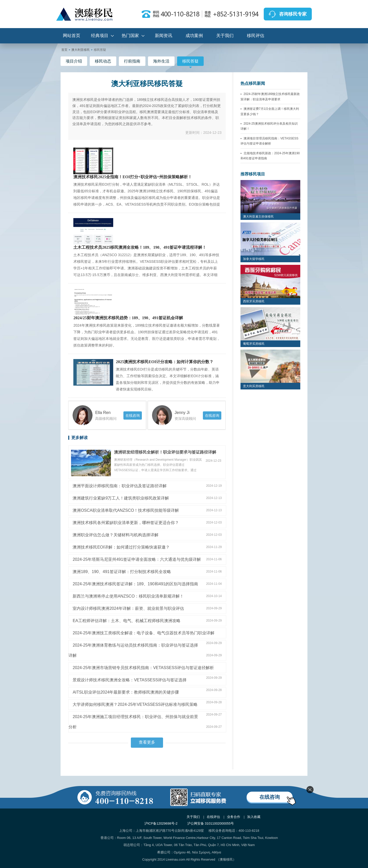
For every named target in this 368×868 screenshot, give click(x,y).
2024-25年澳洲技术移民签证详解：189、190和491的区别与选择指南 (135, 584)
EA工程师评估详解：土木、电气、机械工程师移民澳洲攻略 (126, 621)
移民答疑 (190, 62)
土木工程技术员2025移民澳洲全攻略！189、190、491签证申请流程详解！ (140, 247)
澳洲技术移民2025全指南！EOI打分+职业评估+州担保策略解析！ (133, 177)
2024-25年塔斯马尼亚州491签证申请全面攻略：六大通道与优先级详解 (137, 559)
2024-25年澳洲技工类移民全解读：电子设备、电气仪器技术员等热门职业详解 (143, 633)
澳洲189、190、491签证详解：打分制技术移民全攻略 (122, 572)
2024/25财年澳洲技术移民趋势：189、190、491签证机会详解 (128, 318)
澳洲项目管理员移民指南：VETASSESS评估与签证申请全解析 (269, 141)
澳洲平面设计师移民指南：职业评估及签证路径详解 (120, 486)
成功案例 (194, 36)
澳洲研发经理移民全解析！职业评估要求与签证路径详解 (165, 452)
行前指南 (132, 61)
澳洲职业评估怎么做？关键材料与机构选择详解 (116, 535)
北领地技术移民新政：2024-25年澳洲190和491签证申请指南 (270, 156)
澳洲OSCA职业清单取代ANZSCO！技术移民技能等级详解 (126, 510)
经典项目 (100, 36)
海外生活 (161, 61)
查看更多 (147, 742)
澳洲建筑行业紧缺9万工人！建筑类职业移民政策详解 (121, 498)
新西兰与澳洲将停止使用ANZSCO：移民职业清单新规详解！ (128, 596)
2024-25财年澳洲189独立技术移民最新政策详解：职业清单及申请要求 (270, 97)
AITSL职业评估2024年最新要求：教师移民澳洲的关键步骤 (126, 692)
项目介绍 (74, 61)
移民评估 (256, 36)
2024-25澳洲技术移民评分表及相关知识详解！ (269, 126)
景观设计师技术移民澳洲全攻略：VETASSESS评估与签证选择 (130, 680)
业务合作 (234, 817)
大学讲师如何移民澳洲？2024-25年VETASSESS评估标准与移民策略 (135, 704)
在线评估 (213, 817)
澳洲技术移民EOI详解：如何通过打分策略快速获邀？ (121, 547)
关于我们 (225, 36)
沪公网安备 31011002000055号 (211, 823)
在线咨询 (133, 415)
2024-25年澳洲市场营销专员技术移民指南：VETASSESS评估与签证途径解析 (143, 668)
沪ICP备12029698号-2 (161, 823)
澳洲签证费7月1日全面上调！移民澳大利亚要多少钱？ (270, 111)
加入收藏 (254, 817)
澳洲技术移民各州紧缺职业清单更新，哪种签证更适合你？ (126, 523)
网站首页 (72, 36)
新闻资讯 (164, 36)
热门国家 (130, 36)
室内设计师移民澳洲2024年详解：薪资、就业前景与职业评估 (128, 608)
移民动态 (103, 61)
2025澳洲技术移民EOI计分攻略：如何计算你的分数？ (164, 362)
